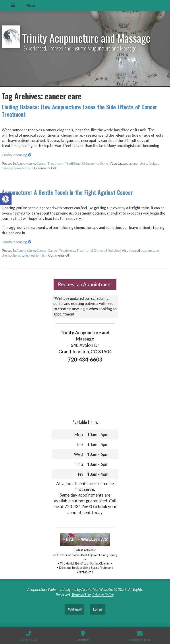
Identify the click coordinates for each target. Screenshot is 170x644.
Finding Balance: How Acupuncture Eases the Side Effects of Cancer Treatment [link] (80, 110)
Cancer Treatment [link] (50, 163)
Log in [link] (98, 609)
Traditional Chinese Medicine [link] (86, 163)
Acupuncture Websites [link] (45, 589)
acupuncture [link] (138, 163)
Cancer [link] (41, 250)
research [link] (20, 168)
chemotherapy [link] (12, 255)
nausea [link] (7, 168)
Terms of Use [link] (81, 595)
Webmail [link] (75, 609)
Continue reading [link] (16, 155)
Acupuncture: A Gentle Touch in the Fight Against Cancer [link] (67, 192)
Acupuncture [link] (26, 163)
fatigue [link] (154, 163)
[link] (6, 199)
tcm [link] (31, 168)
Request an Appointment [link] (85, 284)
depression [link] (32, 255)
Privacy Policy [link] (103, 595)
